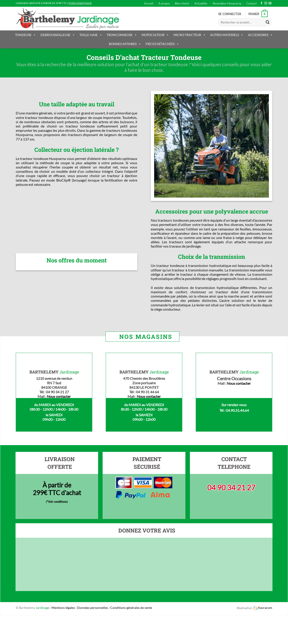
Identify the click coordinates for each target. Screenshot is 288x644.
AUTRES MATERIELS (227, 35)
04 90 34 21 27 (231, 488)
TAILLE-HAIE (91, 35)
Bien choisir (182, 3)
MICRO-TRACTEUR (190, 35)
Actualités (201, 3)
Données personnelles (93, 608)
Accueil (149, 3)
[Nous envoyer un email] (270, 3)
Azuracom (263, 608)
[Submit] (268, 22)
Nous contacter (59, 396)
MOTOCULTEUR (155, 35)
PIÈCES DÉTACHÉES (162, 44)
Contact (252, 3)
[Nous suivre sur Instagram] (266, 3)
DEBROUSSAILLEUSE (58, 35)
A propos (164, 3)
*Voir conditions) (57, 502)
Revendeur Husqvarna (227, 3)
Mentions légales (63, 608)
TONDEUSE (26, 35)
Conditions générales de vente (131, 608)
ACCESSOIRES (260, 35)
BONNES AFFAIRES (125, 44)
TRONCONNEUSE (122, 35)
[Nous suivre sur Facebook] (261, 3)
